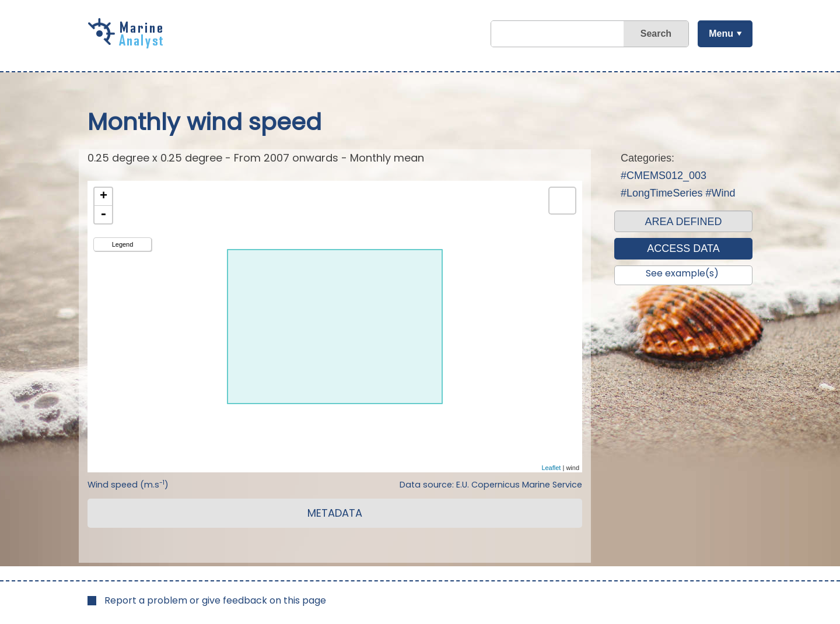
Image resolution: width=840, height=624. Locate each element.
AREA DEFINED (683, 222)
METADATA (335, 513)
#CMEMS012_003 (664, 176)
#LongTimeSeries (661, 193)
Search (655, 34)
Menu (720, 34)
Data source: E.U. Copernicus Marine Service (491, 485)
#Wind (720, 193)
